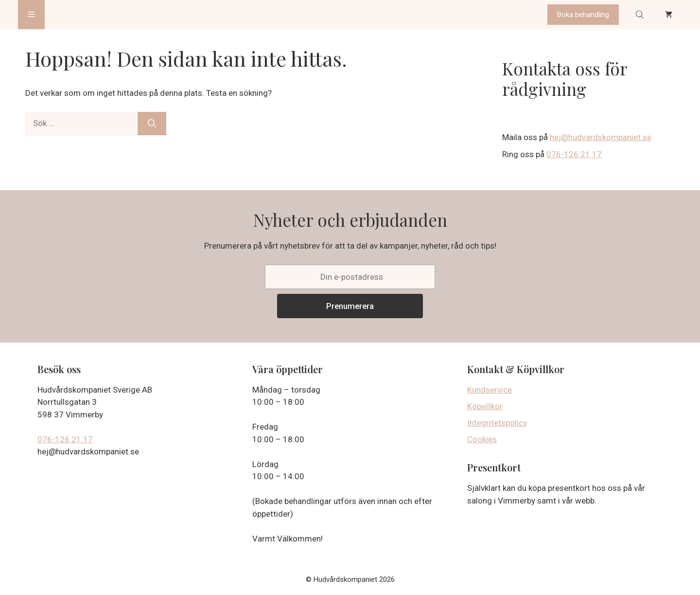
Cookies (482, 439)
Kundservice (490, 390)
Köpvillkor (485, 406)
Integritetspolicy (497, 423)
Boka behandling (583, 15)
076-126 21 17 (574, 154)
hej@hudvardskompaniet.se (601, 137)
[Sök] (152, 124)
